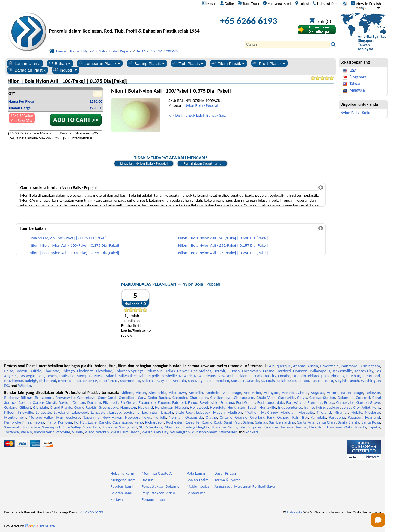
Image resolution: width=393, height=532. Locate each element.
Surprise (254, 427)
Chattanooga (221, 398)
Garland (11, 407)
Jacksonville (342, 371)
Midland (324, 412)
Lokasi (302, 4)
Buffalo (35, 371)
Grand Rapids (85, 407)
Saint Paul (232, 422)
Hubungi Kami (325, 4)
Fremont (315, 402)
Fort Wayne (296, 402)
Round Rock (212, 422)
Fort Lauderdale (271, 402)
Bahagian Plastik (27, 70)
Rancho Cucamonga (115, 422)
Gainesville (345, 402)
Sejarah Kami (121, 493)
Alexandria (157, 393)
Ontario (226, 417)
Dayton (64, 402)
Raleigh (31, 381)
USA (353, 70)
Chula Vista (266, 398)
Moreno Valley (41, 417)
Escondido (147, 402)
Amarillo (196, 393)
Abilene (127, 393)
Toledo (360, 427)
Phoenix (337, 376)
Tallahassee (286, 381)
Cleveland (104, 371)
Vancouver (43, 432)
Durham (94, 402)
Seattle (253, 381)
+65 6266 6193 (249, 21)
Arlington (272, 393)
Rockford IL (109, 381)
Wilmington (180, 432)
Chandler (180, 398)
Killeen (10, 412)
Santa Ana (306, 422)
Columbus (154, 371)
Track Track (249, 4)
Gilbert (25, 407)
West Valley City (155, 432)
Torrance (11, 432)
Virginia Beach (347, 381)
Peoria (39, 422)
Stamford (173, 427)
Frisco (329, 402)
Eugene (164, 402)
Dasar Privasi (225, 473)
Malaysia (357, 90)
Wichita (24, 386)
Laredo (115, 412)
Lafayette (43, 412)
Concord (363, 398)
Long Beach (47, 376)
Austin (313, 366)
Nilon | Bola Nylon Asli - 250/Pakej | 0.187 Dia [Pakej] (223, 245)
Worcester (228, 432)
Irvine (309, 407)
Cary (142, 398)
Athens (302, 393)
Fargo (193, 402)
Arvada (288, 393)
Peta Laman (196, 473)
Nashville (169, 376)
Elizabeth (111, 402)
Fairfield (179, 402)
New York (226, 376)
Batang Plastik (146, 63)
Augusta (317, 393)
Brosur (147, 480)
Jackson (334, 407)
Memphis (84, 376)
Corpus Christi (44, 402)
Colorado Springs (129, 371)
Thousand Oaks (340, 427)
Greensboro (108, 407)
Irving (321, 407)
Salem (248, 422)
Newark (185, 376)
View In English (366, 4)
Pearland (373, 417)
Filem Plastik (227, 63)
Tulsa (329, 381)
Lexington (150, 412)
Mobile (356, 412)
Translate (40, 526)
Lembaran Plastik (99, 63)
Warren (102, 432)
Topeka (374, 427)
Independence (290, 407)
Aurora (333, 393)
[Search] (287, 44)
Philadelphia (318, 376)
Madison (235, 412)
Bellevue (373, 393)
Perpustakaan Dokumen (162, 486)
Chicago (68, 371)
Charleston (199, 398)
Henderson (164, 407)
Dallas (170, 371)
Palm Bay (300, 417)
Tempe (301, 427)
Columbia (345, 398)
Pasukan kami (122, 486)
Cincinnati (85, 371)
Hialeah (182, 407)
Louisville (67, 376)
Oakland (242, 376)
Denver (183, 371)
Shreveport (51, 427)
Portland (373, 376)
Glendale (41, 407)
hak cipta (295, 512)
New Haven (112, 417)
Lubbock (203, 412)
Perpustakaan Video (158, 493)
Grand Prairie (61, 407)
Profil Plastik (268, 63)
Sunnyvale (237, 427)
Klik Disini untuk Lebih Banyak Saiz (197, 115)
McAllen (252, 412)
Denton (79, 402)
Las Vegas (27, 376)
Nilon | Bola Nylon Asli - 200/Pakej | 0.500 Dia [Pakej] (223, 238)
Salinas (261, 422)
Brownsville (65, 398)
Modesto (372, 412)
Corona (25, 402)
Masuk (209, 4)
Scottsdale (31, 427)
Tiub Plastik (187, 63)
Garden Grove (368, 402)
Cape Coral (107, 398)
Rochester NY (86, 381)
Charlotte (51, 371)
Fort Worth (251, 371)
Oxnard (283, 417)
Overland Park (262, 417)
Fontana (227, 402)
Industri (65, 70)
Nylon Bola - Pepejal (201, 105)
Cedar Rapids (159, 398)
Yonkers (252, 432)
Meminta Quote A (157, 473)
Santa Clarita (349, 422)
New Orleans (205, 376)
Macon (219, 412)
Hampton (128, 407)
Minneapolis (149, 376)
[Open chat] (378, 520)
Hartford (284, 371)
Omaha (284, 376)
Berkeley (11, 398)
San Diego (196, 381)
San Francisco (218, 381)
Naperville (91, 417)
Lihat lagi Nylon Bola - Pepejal (144, 163)
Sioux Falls (91, 427)
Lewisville (131, 412)
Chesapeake (244, 398)
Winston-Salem (205, 432)
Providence (14, 381)
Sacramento (130, 381)
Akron (141, 393)
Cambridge (86, 398)
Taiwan (355, 84)
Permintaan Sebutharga (202, 163)
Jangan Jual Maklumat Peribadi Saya (245, 486)
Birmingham (370, 366)
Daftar (227, 4)
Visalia (78, 432)
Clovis (302, 398)
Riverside (66, 381)
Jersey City (351, 407)
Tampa (303, 381)
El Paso (234, 371)
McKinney (269, 412)
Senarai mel (196, 493)
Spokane (109, 427)
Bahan (59, 63)
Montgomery (15, 417)
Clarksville (287, 398)
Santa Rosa (371, 422)
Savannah (12, 427)
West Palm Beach (125, 432)
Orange (241, 417)
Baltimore (349, 366)
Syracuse (271, 427)
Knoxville (26, 412)
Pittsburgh (355, 376)
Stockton (219, 427)
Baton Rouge (352, 393)
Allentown (178, 393)
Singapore (358, 77)
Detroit (219, 371)
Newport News (138, 417)
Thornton (317, 427)
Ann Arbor (253, 393)
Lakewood (80, 412)
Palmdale (318, 417)
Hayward (145, 407)
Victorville (62, 432)
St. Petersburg (151, 427)
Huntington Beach (242, 407)
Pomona (65, 422)
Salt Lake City (153, 381)
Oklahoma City (264, 376)
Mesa (99, 376)
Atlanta (299, 366)
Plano (51, 422)
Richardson (154, 422)
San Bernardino (282, 422)
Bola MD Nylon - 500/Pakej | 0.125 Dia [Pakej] (68, 238)
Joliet (366, 407)
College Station (322, 398)
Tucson (317, 381)
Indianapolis (320, 371)
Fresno (269, 371)
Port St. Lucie (85, 422)
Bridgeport (44, 398)
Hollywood (199, 407)
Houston (300, 371)
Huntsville (268, 407)
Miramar (341, 412)
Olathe (211, 417)
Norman (176, 417)
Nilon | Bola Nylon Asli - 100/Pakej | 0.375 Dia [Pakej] (74, 245)
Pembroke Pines (18, 422)
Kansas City (364, 371)
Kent (376, 407)
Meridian (288, 412)
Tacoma (287, 427)
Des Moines (201, 371)
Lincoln (167, 412)
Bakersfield (329, 366)
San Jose (238, 381)
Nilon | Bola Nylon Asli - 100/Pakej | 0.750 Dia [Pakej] (74, 253)
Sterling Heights (196, 427)
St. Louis (268, 381)
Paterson (355, 417)
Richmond (48, 381)
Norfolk (160, 417)
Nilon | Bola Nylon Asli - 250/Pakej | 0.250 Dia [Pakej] (223, 253)
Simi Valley (72, 427)
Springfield (128, 427)
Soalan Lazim (198, 480)
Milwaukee (128, 376)
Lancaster (99, 412)
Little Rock (185, 412)
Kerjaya (117, 499)
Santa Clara (326, 422)
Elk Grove (128, 402)
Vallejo (26, 432)
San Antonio (176, 381)
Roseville (192, 422)
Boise (9, 371)
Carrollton (127, 398)
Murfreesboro (68, 417)
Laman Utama (24, 63)
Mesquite (306, 412)
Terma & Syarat (227, 480)
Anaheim (213, 393)
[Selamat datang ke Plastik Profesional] (124, 22)
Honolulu (218, 407)
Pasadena (337, 417)
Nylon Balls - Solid (355, 113)
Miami (111, 376)
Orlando (299, 376)
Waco (90, 432)
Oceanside (194, 417)
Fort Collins (246, 402)
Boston (21, 371)
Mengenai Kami (277, 4)
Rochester (174, 422)
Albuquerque (280, 366)
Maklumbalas (198, 486)
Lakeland (61, 412)
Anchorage (232, 393)
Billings (27, 398)
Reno (139, 422)
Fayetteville (209, 402)
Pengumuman (153, 499)
